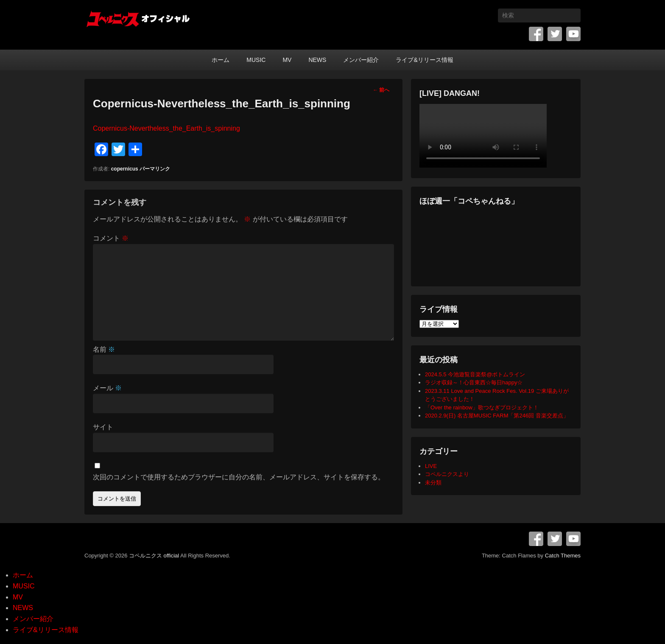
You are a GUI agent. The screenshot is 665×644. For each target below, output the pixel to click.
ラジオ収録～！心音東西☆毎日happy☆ (474, 382)
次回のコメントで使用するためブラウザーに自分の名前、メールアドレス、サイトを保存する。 (239, 477)
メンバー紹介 (361, 60)
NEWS (317, 60)
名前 (104, 349)
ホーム (221, 60)
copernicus (125, 169)
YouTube (573, 34)
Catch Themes (563, 556)
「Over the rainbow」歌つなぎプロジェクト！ (482, 407)
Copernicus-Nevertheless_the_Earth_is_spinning (166, 128)
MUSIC (256, 60)
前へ (381, 90)
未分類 (433, 483)
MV (287, 60)
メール (107, 388)
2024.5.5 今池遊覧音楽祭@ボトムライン (475, 374)
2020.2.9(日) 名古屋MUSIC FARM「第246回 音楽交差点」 (497, 416)
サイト (103, 427)
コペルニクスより (447, 474)
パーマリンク (155, 169)
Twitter (555, 34)
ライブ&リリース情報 (424, 60)
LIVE (431, 466)
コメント (111, 238)
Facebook (536, 34)
